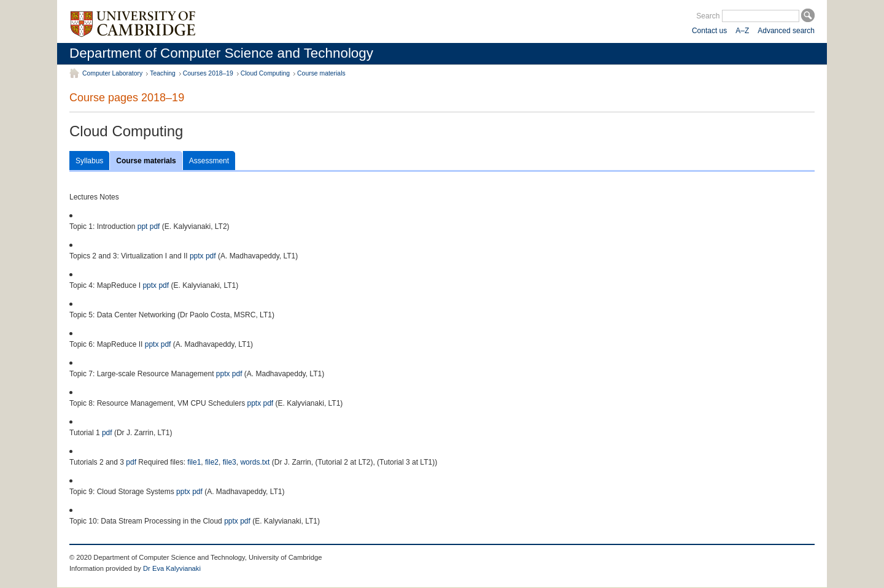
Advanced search (786, 31)
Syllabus (89, 161)
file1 (194, 462)
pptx (197, 256)
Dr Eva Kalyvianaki (172, 568)
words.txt (255, 462)
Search (708, 16)
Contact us (709, 31)
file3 (230, 462)
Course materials (321, 73)
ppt (143, 226)
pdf (155, 226)
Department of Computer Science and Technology (221, 53)
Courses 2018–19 (208, 73)
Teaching (163, 73)
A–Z (742, 31)
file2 (212, 462)
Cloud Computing (265, 73)
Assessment (209, 161)
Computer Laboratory (112, 73)
